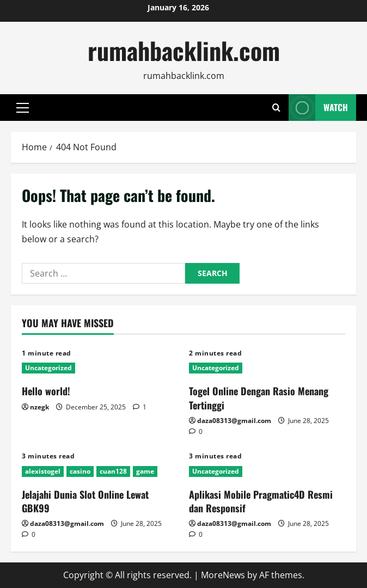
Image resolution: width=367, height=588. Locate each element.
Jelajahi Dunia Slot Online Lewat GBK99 (85, 501)
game (145, 471)
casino (80, 471)
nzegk (39, 407)
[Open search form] (276, 108)
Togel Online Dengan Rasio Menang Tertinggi (259, 398)
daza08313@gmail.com (234, 421)
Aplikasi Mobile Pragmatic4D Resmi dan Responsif (261, 501)
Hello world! (46, 391)
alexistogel (43, 471)
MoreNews (223, 575)
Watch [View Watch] (318, 108)
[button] (23, 108)
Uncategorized (48, 368)
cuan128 (113, 471)
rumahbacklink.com (184, 50)
